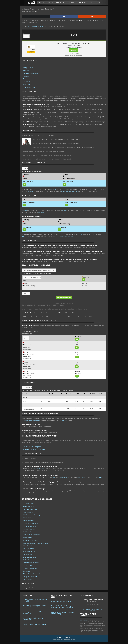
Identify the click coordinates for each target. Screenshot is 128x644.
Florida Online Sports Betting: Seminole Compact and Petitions (62, 607)
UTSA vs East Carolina (29, 557)
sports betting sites (39, 468)
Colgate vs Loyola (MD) (30, 509)
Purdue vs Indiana (28, 521)
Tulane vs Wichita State (30, 540)
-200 (76, 364)
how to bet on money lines (66, 237)
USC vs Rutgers (28, 579)
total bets (41, 212)
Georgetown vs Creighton (31, 577)
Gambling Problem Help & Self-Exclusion (93, 610)
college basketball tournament (31, 420)
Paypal (101, 477)
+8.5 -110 (84, 284)
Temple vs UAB (28, 537)
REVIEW (31, 52)
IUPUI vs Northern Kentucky (31, 515)
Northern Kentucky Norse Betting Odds (35, 450)
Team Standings (28, 79)
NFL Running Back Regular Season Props (34, 606)
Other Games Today (29, 87)
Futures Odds (27, 82)
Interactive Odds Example (31, 73)
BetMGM (53, 189)
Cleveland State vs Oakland (31, 563)
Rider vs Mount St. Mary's (31, 551)
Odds (42, 2)
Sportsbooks (62, 2)
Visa (54, 477)
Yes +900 (78, 372)
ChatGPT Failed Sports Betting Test (34, 624)
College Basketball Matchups (31, 588)
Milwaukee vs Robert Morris (31, 546)
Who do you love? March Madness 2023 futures (34, 613)
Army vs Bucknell (28, 512)
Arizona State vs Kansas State (32, 574)
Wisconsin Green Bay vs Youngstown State (36, 543)
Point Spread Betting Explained (62, 601)
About (94, 2)
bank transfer (81, 477)
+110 (77, 343)
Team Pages (27, 85)
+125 (77, 352)
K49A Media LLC (84, 620)
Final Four (64, 420)
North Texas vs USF (29, 507)
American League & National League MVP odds (35, 600)
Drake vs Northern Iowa (30, 568)
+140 (77, 362)
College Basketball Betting (36, 26)
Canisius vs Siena (28, 532)
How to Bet (84, 2)
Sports (51, 2)
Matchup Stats (27, 65)
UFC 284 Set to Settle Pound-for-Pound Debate (33, 619)
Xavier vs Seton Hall (29, 529)
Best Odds (26, 71)
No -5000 (78, 374)
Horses (73, 2)
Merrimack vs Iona (29, 518)
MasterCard (64, 477)
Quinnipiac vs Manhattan (31, 523)
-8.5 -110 (84, 286)
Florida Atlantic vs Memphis (31, 560)
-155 (76, 345)
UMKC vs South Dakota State (32, 535)
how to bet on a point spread (70, 191)
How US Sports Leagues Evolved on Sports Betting (63, 613)
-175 (76, 355)
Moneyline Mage (28, 68)
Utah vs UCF (27, 571)
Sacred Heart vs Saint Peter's (32, 526)
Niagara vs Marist (28, 554)
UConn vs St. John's (29, 504)
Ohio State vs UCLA (29, 565)
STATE (26, 33)
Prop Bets (26, 76)
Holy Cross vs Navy (29, 549)
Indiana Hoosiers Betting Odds (32, 447)
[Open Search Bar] (99, 2)
